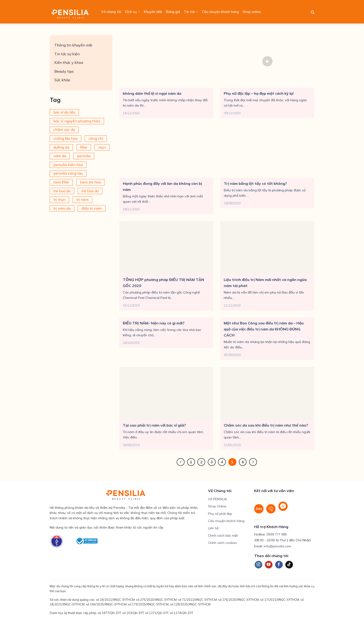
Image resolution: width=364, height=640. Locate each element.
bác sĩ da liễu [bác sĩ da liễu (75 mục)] (64, 112)
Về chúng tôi (111, 12)
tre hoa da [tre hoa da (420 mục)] (62, 191)
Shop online (252, 12)
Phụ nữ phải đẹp (220, 514)
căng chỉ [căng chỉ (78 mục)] (96, 138)
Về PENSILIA (217, 499)
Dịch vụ (132, 12)
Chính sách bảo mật (223, 536)
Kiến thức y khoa (69, 62)
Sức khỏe (62, 80)
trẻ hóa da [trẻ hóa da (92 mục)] (90, 191)
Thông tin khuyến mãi (73, 45)
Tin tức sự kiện (67, 54)
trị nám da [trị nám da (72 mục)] (62, 208)
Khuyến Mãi (153, 12)
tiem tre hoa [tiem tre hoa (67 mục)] (90, 182)
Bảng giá (173, 12)
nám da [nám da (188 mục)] (60, 156)
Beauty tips (64, 71)
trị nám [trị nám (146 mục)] (82, 199)
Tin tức (191, 12)
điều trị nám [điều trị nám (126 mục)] (92, 208)
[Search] (313, 12)
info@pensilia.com (277, 546)
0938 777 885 (277, 534)
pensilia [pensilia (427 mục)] (84, 156)
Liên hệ (213, 528)
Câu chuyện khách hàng (220, 12)
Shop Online (217, 506)
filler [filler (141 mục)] (84, 147)
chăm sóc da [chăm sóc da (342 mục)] (64, 130)
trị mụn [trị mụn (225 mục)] (59, 199)
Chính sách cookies (223, 543)
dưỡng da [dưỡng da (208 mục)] (61, 147)
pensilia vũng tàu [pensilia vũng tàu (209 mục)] (68, 173)
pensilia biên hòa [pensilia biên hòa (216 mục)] (68, 165)
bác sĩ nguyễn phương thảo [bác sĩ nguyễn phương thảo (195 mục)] (77, 121)
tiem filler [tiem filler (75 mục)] (61, 182)
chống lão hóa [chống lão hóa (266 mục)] (65, 138)
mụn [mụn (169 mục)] (102, 147)
